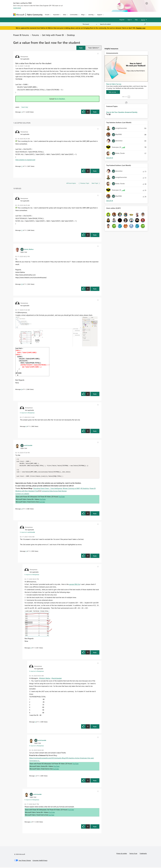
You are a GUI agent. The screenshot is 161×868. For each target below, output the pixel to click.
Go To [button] (143, 20)
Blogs (83, 15)
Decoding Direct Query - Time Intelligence (48, 489)
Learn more (17, 8)
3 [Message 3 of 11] (26, 552)
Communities (74, 15)
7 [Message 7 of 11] (35, 777)
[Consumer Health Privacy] (40, 861)
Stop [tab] (129, 97)
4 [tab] (127, 97)
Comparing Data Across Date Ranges (54, 492)
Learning (91, 15)
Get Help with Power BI (53, 35)
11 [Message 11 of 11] (22, 166)
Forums (47, 15)
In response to (27, 413)
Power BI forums (21, 35)
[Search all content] (123, 24)
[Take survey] (113, 92)
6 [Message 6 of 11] (35, 723)
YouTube (62, 497)
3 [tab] (125, 97)
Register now (141, 28)
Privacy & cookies (122, 854)
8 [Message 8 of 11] (22, 389)
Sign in (130, 20)
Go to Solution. (60, 99)
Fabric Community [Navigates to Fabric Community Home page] (35, 15)
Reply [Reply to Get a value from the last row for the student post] (95, 112)
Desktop (71, 35)
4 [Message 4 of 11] (31, 823)
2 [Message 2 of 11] (22, 510)
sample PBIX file (75, 585)
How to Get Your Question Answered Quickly (122, 112)
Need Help (25, 107)
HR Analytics (85, 489)
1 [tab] (123, 97)
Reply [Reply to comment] (95, 171)
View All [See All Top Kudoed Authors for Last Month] (110, 201)
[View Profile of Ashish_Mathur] (29, 249)
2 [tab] (124, 97)
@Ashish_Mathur (45, 679)
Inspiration (56, 15)
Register (122, 20)
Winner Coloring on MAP (71, 489)
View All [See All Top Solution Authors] (110, 158)
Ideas (65, 15)
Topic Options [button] (93, 48)
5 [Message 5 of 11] (31, 649)
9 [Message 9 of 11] (26, 426)
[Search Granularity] (90, 24)
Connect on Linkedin (22, 495)
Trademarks (143, 854)
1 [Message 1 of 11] (22, 112)
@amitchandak (57, 679)
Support (100, 15)
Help (136, 20)
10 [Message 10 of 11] (22, 284)
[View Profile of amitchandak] (28, 445)
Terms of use (133, 854)
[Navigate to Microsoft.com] (19, 15)
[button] (81, 48)
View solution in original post (25, 160)
